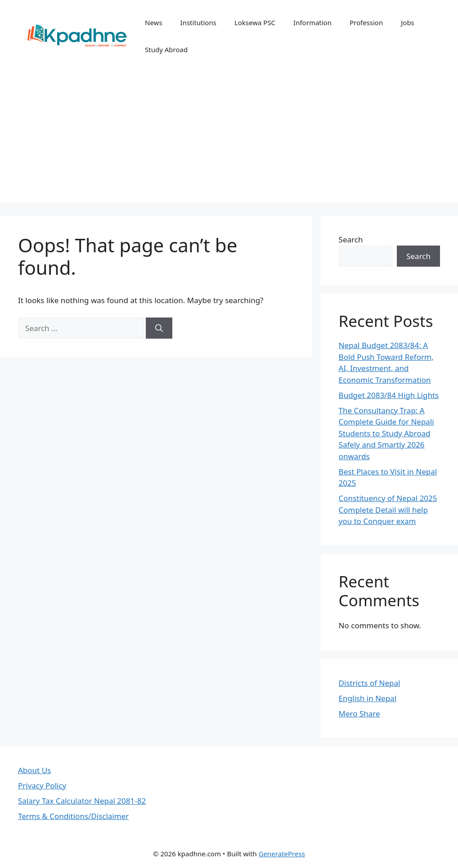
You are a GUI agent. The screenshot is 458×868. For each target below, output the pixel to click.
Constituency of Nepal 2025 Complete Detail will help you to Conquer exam (388, 510)
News (154, 22)
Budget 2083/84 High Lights (389, 395)
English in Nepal (368, 698)
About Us (34, 770)
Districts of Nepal (370, 683)
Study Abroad (166, 49)
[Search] (159, 328)
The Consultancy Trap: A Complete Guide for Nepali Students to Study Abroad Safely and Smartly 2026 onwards (386, 433)
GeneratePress (282, 854)
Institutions (198, 22)
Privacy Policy (42, 785)
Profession (366, 22)
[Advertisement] (229, 139)
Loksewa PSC (255, 22)
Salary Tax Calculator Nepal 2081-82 (82, 801)
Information (312, 22)
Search (351, 239)
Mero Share (359, 714)
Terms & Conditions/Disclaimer (73, 816)
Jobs (408, 22)
